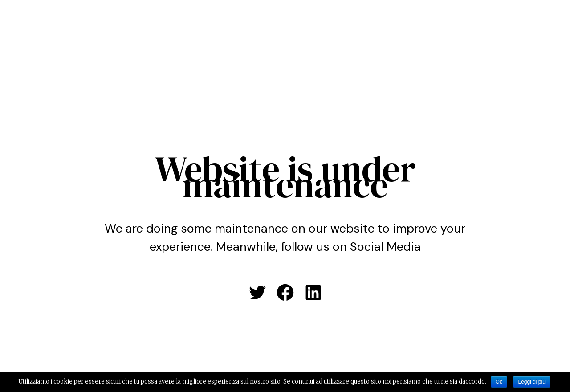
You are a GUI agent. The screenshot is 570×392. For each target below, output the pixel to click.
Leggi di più (531, 382)
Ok (499, 382)
